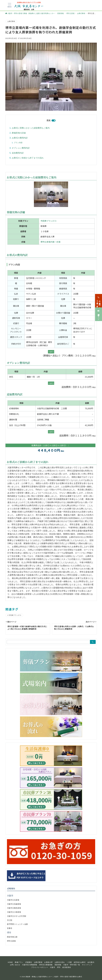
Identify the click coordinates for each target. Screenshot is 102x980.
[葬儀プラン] (99, 314)
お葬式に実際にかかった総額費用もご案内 (31, 128)
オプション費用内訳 (21, 148)
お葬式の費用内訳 (20, 138)
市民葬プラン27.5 (48, 221)
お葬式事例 (11, 21)
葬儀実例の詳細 (19, 133)
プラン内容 (18, 143)
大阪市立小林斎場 (14, 912)
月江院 (10, 920)
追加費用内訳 (18, 153)
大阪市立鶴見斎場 (14, 908)
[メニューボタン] (10, 5)
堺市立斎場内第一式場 (50, 242)
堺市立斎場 (11, 941)
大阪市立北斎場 (13, 900)
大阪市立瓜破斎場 (14, 904)
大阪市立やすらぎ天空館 (17, 916)
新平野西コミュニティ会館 (17, 924)
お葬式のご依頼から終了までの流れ (28, 158)
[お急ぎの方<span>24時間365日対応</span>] (99, 301)
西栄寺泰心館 (12, 937)
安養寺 (10, 928)
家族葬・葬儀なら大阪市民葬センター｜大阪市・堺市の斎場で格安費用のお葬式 (54, 977)
